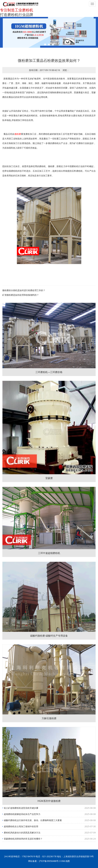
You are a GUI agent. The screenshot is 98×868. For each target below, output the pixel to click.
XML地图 (65, 861)
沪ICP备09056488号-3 (50, 861)
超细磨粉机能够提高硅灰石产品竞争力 (22, 814)
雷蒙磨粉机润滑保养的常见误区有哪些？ (23, 839)
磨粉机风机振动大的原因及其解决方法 (22, 833)
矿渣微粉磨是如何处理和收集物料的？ (21, 295)
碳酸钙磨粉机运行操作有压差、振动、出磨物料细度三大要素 (33, 820)
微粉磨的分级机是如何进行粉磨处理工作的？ (24, 290)
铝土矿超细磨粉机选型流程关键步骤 (21, 808)
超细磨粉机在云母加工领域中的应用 (21, 826)
